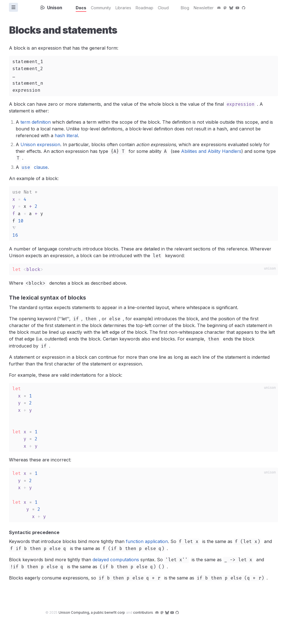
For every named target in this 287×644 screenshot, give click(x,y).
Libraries (123, 8)
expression (240, 104)
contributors (143, 612)
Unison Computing (92, 612)
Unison (51, 8)
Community (101, 8)
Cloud (163, 8)
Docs (81, 8)
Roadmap (144, 8)
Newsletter (204, 8)
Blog (185, 8)
